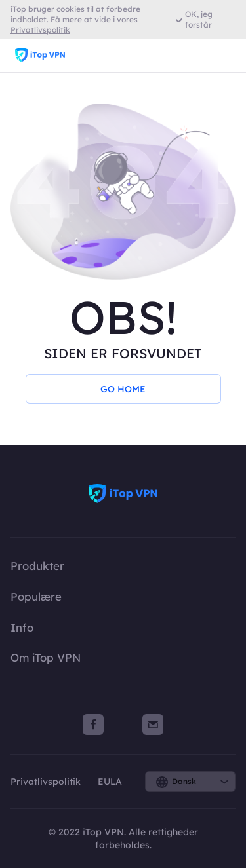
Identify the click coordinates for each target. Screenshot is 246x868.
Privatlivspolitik (47, 782)
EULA (110, 782)
